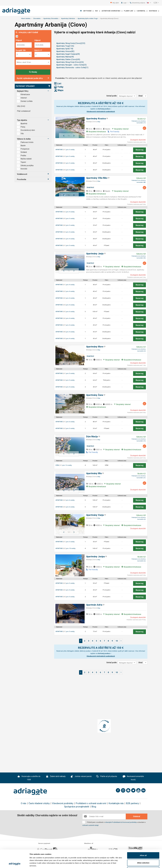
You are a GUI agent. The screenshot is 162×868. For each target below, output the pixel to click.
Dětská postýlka (27, 166)
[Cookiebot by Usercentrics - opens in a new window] (15, 864)
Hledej (33, 72)
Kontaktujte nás (116, 803)
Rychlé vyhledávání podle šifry (30, 78)
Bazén (23, 146)
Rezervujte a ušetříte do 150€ (29, 778)
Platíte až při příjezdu (106, 777)
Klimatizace (25, 94)
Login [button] (126, 3)
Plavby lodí (130, 11)
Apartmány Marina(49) (65, 57)
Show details (118, 864)
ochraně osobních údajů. (91, 825)
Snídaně (24, 152)
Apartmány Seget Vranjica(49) (68, 54)
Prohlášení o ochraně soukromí (91, 803)
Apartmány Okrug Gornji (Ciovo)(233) (71, 43)
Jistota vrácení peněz (81, 777)
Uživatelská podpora (138, 3)
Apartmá (24, 124)
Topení (23, 162)
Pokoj (23, 127)
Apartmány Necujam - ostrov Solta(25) (71, 65)
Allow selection (143, 846)
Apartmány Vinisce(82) (65, 51)
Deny (143, 853)
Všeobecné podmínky (63, 803)
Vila (22, 134)
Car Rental (142, 11)
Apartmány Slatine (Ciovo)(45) (68, 59)
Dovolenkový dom (28, 130)
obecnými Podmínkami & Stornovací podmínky (121, 822)
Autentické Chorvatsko (112, 11)
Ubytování (88, 11)
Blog (94, 807)
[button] (149, 3)
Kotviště (24, 169)
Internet (24, 98)
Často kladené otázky (39, 803)
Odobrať (137, 816)
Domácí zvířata (26, 101)
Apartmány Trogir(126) (65, 46)
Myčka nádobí (26, 159)
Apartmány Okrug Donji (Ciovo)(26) (70, 62)
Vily (98, 11)
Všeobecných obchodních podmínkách (101, 111)
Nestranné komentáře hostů (133, 778)
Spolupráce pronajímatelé (77, 807)
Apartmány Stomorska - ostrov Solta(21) (72, 68)
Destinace (154, 11)
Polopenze (25, 149)
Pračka (23, 156)
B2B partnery (132, 803)
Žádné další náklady (56, 777)
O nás (24, 803)
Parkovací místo (27, 142)
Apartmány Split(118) (65, 49)
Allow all (143, 839)
